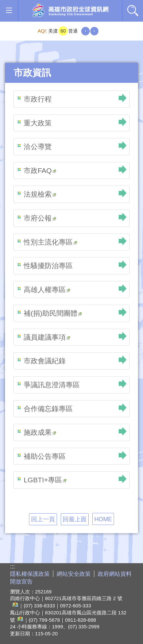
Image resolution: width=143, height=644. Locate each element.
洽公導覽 (38, 147)
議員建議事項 (47, 337)
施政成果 (40, 432)
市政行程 (38, 99)
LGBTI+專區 (45, 480)
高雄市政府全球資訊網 (70, 11)
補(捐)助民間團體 (53, 313)
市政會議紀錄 (45, 361)
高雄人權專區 (47, 290)
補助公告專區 (45, 456)
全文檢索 (133, 10)
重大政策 (38, 123)
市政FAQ (40, 170)
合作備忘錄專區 (48, 409)
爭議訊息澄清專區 (52, 385)
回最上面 (75, 519)
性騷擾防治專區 (48, 266)
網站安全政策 (74, 574)
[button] (9, 10)
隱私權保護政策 (30, 574)
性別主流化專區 (50, 242)
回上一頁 (43, 519)
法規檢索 (40, 194)
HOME (103, 519)
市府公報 (40, 218)
